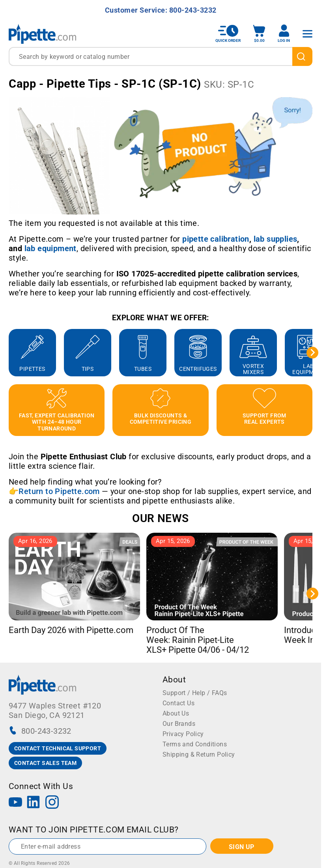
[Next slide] (312, 353)
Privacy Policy (183, 734)
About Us (176, 713)
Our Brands (179, 724)
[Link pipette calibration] (216, 239)
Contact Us (178, 703)
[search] (302, 56)
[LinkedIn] (34, 803)
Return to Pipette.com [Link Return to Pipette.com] (59, 491)
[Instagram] (52, 803)
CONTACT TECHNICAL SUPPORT (58, 748)
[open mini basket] (259, 34)
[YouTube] (15, 803)
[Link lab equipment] (50, 248)
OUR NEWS (160, 518)
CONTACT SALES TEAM (45, 763)
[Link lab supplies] (276, 239)
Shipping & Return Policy (199, 754)
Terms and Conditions (195, 744)
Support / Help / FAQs (195, 693)
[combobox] (161, 56)
